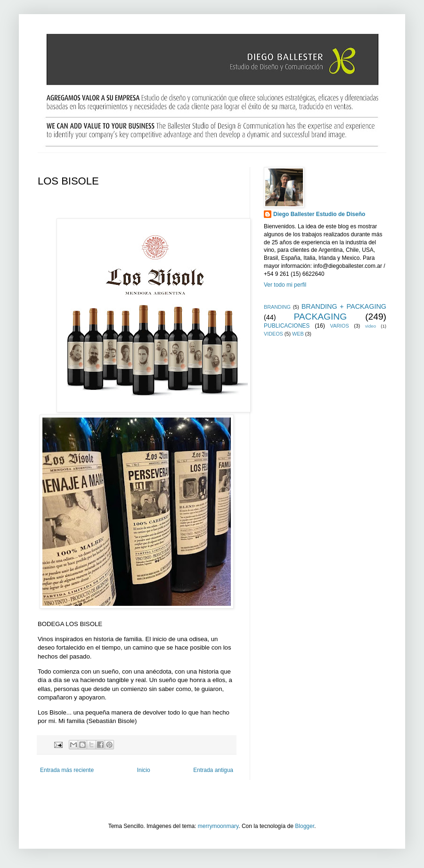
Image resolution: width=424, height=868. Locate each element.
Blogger (305, 826)
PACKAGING (320, 317)
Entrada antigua (213, 770)
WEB (298, 334)
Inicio (144, 770)
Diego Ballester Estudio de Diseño (319, 214)
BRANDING (277, 307)
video (371, 326)
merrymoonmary (218, 826)
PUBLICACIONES (287, 326)
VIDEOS (273, 334)
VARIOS (340, 326)
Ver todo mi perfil (285, 285)
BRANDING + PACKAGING (344, 306)
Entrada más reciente (67, 770)
